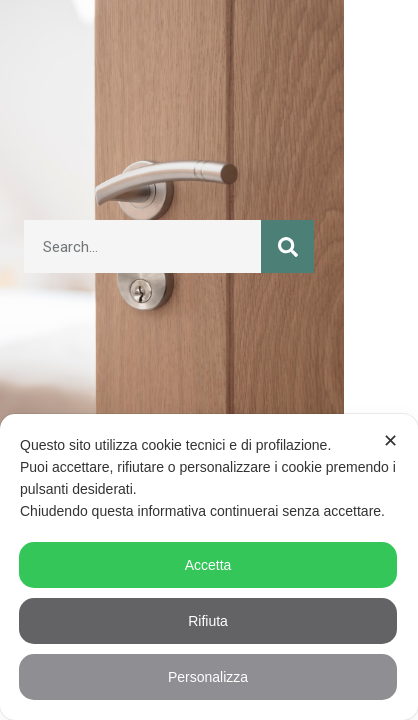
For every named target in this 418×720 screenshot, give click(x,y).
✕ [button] (390, 441)
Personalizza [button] (208, 677)
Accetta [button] (208, 565)
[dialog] (209, 567)
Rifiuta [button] (208, 621)
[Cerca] (287, 246)
